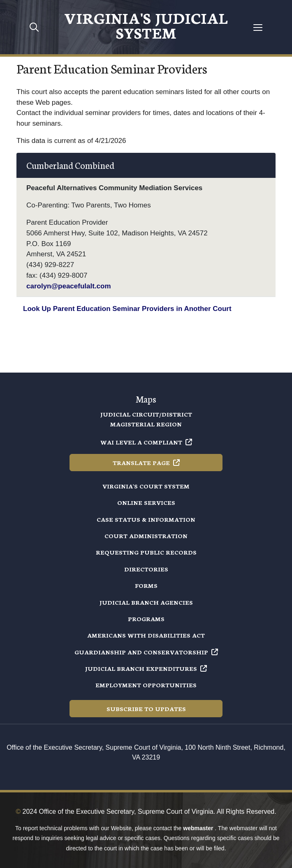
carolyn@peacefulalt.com (69, 286)
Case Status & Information (146, 519)
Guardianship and (146, 652)
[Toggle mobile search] (34, 27)
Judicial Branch (146, 668)
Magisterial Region (146, 424)
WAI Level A (146, 442)
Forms (146, 585)
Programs (146, 619)
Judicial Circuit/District (146, 414)
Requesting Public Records (146, 552)
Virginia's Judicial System (146, 25)
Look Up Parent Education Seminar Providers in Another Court (127, 309)
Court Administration (146, 536)
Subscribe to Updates (146, 709)
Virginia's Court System (146, 486)
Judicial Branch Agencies (146, 602)
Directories (146, 569)
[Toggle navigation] (258, 27)
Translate (146, 463)
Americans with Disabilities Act (146, 635)
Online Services (146, 502)
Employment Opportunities (146, 685)
